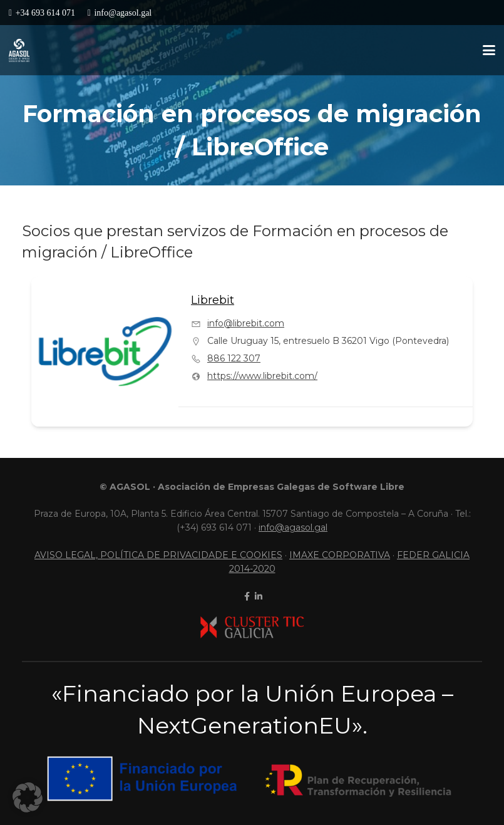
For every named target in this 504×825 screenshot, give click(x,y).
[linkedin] (257, 596)
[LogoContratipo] (19, 50)
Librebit (213, 300)
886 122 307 (234, 358)
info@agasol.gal (293, 527)
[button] (489, 50)
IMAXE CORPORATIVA (340, 555)
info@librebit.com (246, 323)
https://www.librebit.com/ (262, 376)
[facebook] (246, 596)
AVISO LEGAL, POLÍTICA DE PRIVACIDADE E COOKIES (158, 555)
